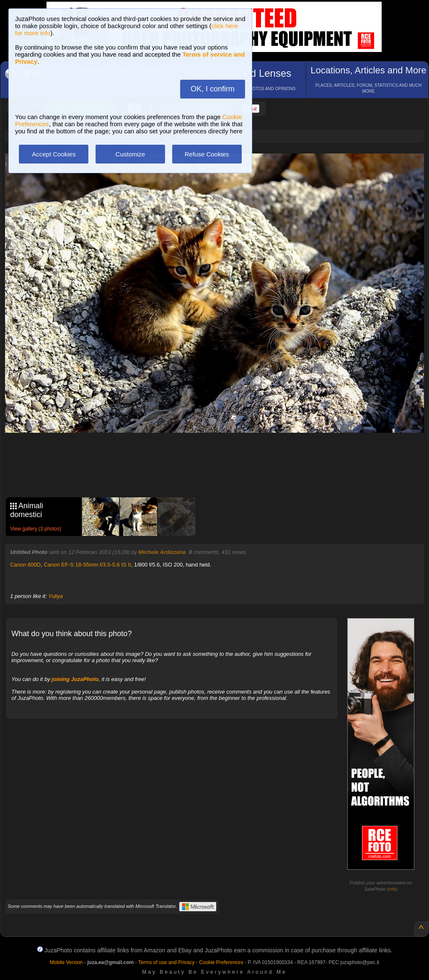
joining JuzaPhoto (75, 679)
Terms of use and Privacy (167, 962)
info (392, 889)
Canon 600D (25, 565)
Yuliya (56, 596)
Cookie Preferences (221, 962)
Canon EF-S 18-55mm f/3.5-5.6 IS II (87, 565)
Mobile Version (66, 962)
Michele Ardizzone (162, 552)
